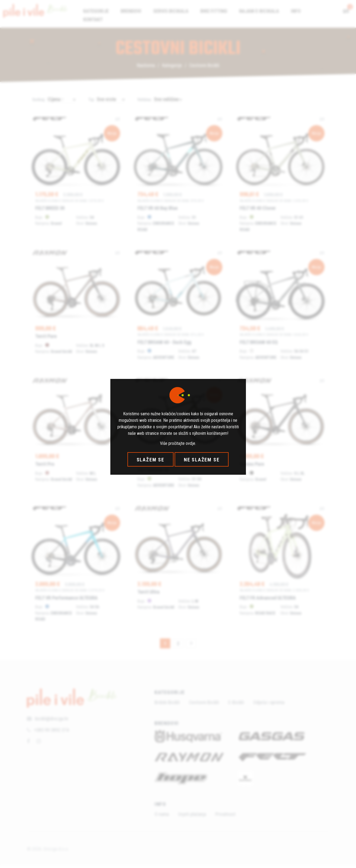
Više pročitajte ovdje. (178, 443)
